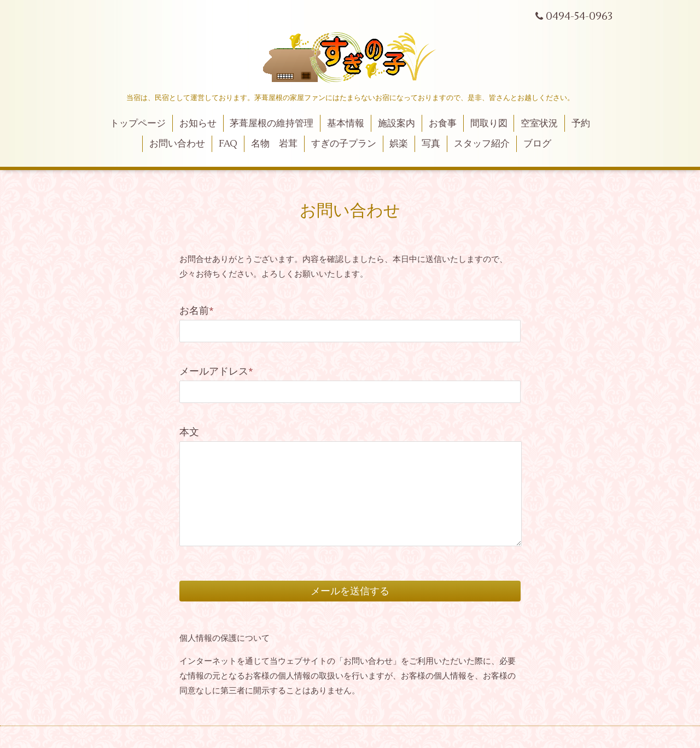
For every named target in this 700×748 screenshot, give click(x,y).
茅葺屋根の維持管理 (272, 124)
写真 (431, 144)
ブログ (537, 144)
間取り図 (489, 124)
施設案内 (396, 124)
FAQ (228, 144)
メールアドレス (216, 372)
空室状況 (539, 124)
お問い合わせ (177, 144)
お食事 (443, 124)
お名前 (197, 311)
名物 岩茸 (274, 144)
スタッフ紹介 (482, 144)
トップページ (138, 124)
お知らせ (198, 124)
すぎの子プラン (344, 144)
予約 (581, 124)
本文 (189, 432)
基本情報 (346, 124)
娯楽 (399, 144)
